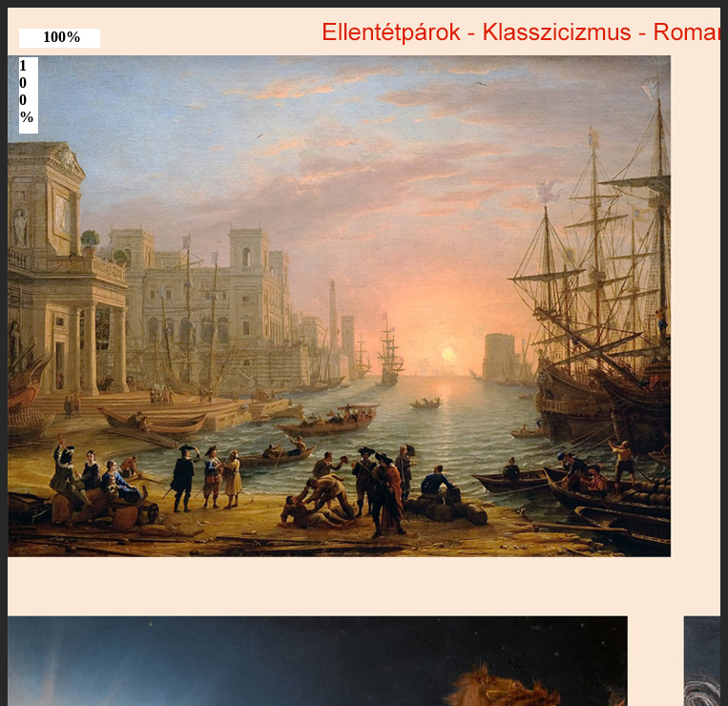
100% (62, 37)
